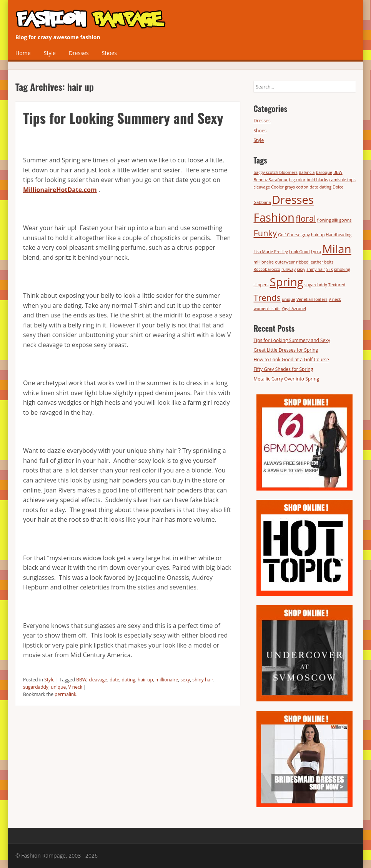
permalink (65, 694)
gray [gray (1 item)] (306, 235)
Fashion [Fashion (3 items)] (274, 217)
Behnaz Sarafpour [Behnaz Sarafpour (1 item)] (271, 180)
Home (23, 53)
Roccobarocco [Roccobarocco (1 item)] (267, 269)
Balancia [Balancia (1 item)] (307, 172)
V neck (75, 687)
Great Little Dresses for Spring (286, 350)
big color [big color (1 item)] (297, 180)
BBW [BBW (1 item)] (338, 172)
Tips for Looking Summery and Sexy (123, 118)
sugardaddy (36, 687)
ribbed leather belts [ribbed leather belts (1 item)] (315, 262)
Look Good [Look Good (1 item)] (299, 252)
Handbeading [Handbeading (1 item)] (339, 235)
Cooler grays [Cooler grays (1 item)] (283, 187)
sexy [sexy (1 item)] (301, 269)
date (114, 680)
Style (50, 53)
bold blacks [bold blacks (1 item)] (318, 180)
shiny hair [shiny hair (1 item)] (316, 269)
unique (58, 687)
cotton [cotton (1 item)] (302, 187)
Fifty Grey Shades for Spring (284, 369)
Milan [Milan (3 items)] (337, 249)
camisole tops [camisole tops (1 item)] (343, 180)
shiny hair (203, 680)
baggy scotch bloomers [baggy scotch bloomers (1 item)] (276, 172)
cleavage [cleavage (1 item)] (262, 187)
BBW (81, 680)
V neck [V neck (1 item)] (335, 299)
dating (129, 680)
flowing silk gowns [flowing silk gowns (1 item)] (334, 220)
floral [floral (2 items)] (306, 218)
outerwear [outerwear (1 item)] (285, 262)
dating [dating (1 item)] (325, 187)
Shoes (109, 53)
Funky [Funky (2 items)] (265, 233)
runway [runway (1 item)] (289, 269)
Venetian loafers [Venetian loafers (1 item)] (312, 299)
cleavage (98, 680)
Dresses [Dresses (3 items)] (293, 200)
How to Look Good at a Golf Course (291, 360)
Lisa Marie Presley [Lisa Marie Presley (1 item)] (271, 252)
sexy (185, 680)
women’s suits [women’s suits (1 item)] (267, 309)
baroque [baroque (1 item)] (324, 172)
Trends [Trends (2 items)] (267, 298)
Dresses (79, 53)
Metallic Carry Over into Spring (286, 379)
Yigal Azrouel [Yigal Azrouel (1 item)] (294, 309)
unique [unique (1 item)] (289, 299)
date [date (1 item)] (314, 187)
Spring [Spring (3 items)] (287, 282)
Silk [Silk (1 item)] (330, 269)
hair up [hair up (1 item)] (318, 235)
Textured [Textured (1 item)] (337, 285)
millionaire (167, 680)
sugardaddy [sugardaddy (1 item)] (316, 285)
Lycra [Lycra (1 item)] (316, 252)
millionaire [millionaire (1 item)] (264, 262)
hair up (145, 680)
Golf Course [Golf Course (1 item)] (289, 235)
